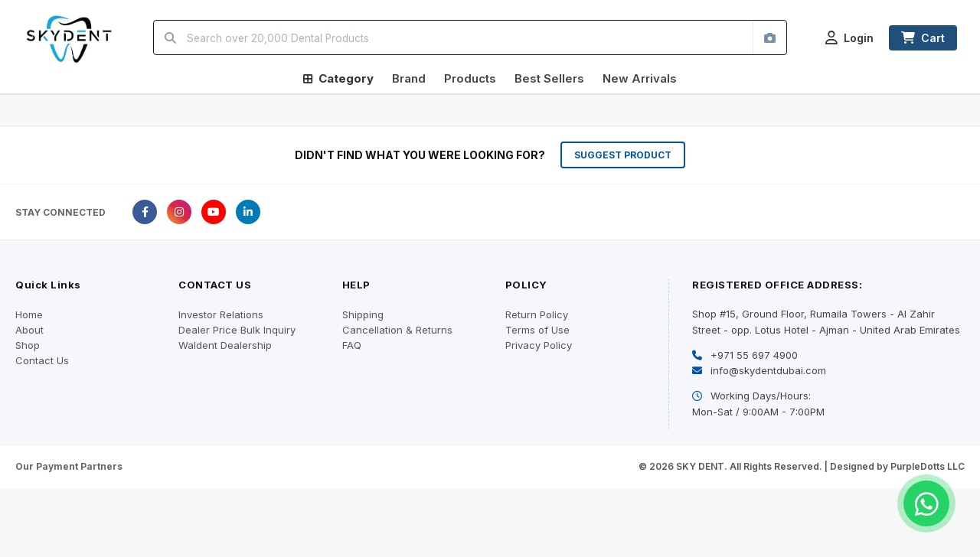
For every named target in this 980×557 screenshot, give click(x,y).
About (29, 330)
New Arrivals (640, 78)
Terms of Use (537, 330)
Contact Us (42, 360)
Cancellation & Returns (397, 330)
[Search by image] (769, 37)
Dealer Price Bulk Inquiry (237, 330)
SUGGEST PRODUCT (623, 155)
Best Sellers (549, 78)
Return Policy (537, 314)
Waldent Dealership (225, 345)
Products (470, 78)
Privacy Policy (539, 345)
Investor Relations (221, 314)
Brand (409, 78)
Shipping (363, 314)
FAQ (352, 345)
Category (338, 78)
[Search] (170, 37)
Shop (28, 345)
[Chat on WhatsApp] (926, 503)
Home (29, 314)
